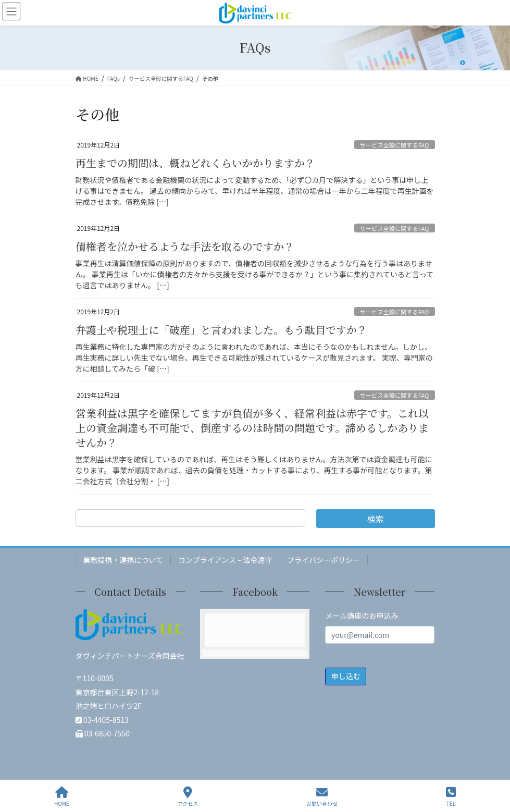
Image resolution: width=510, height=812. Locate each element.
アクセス (188, 797)
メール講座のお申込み (362, 616)
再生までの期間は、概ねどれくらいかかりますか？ (195, 163)
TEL (451, 797)
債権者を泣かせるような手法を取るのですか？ (185, 246)
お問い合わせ (322, 797)
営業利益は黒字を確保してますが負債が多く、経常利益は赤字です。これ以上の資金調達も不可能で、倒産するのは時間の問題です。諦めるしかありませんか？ (252, 428)
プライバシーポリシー (324, 560)
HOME (62, 797)
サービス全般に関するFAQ (395, 145)
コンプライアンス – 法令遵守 (225, 560)
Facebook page (255, 630)
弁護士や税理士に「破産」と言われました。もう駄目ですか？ (221, 330)
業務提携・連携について (123, 560)
